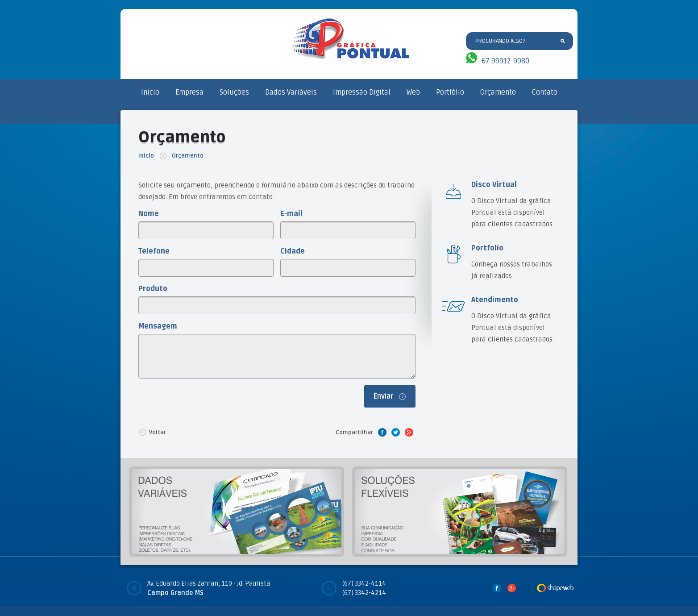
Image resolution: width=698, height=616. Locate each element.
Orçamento (498, 92)
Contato (545, 92)
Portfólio (450, 92)
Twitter (395, 432)
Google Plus (409, 432)
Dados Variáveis (291, 92)
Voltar (152, 432)
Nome (149, 214)
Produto (153, 289)
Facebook (382, 432)
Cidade (293, 251)
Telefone (154, 251)
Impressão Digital (362, 92)
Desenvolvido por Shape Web (555, 588)
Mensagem (158, 326)
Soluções (234, 92)
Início (150, 92)
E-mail (291, 214)
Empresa (189, 92)
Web (413, 92)
